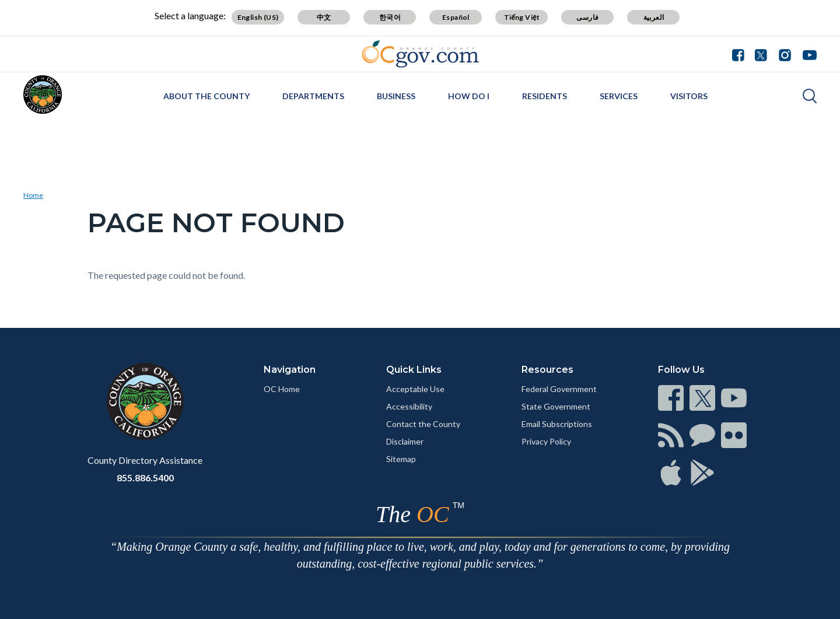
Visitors (689, 96)
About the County (206, 96)
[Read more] (420, 54)
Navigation (290, 370)
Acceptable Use (415, 389)
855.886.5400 (145, 478)
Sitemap (401, 459)
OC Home (282, 389)
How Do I (469, 96)
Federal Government (559, 389)
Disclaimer (405, 441)
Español (456, 17)
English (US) (258, 17)
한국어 (390, 17)
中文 (324, 17)
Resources (547, 370)
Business (396, 96)
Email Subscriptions (557, 424)
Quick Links (414, 370)
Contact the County (423, 424)
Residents (545, 96)
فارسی (587, 17)
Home (33, 195)
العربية (654, 17)
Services (619, 96)
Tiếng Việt (522, 17)
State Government (556, 406)
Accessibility (409, 406)
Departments (313, 96)
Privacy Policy (546, 441)
